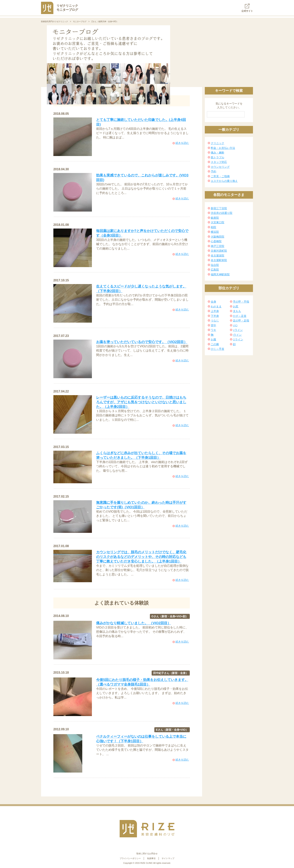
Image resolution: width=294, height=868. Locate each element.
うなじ (215, 321)
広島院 (215, 270)
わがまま (216, 306)
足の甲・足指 (241, 321)
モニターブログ (80, 22)
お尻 (236, 306)
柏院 (213, 227)
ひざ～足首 (240, 316)
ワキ (213, 330)
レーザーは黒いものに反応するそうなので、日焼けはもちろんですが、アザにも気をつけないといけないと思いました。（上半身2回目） (141, 402)
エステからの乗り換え (224, 181)
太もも (237, 311)
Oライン (238, 339)
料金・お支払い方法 (223, 148)
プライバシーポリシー (130, 858)
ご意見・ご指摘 (220, 176)
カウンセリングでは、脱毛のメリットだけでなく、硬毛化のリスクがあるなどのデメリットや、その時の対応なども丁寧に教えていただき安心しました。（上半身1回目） (141, 557)
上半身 (215, 311)
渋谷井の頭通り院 (222, 213)
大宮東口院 (218, 222)
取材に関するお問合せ (147, 854)
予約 (213, 171)
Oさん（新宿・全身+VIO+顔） (170, 616)
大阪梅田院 (218, 237)
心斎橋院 (216, 241)
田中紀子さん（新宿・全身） (171, 673)
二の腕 (215, 344)
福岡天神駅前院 (220, 274)
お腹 (213, 339)
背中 (213, 325)
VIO (235, 325)
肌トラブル (218, 157)
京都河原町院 (219, 251)
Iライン (237, 335)
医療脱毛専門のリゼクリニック (55, 22)
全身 (213, 302)
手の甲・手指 (241, 302)
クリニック (218, 143)
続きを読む (182, 143)
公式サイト (247, 8)
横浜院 (215, 232)
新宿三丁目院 (219, 208)
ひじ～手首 (218, 349)
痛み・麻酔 (218, 153)
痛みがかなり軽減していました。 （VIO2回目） (134, 623)
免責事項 (151, 858)
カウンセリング (220, 167)
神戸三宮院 (218, 246)
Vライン (238, 330)
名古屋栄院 (218, 256)
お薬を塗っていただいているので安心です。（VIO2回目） (142, 342)
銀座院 (215, 218)
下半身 (215, 316)
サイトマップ (168, 858)
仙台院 (215, 265)
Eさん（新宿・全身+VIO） (172, 730)
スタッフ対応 (219, 162)
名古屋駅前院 (219, 260)
